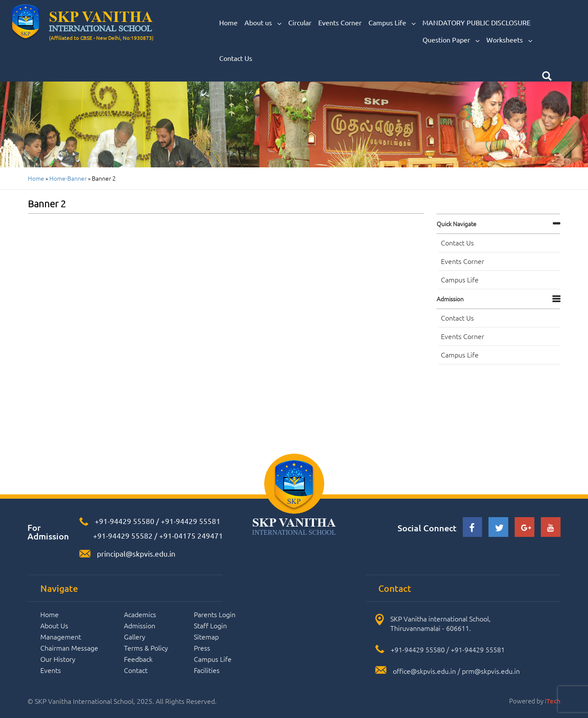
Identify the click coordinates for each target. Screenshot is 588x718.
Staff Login (210, 625)
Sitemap (206, 636)
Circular (300, 22)
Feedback (138, 659)
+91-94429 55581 (191, 521)
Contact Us (236, 58)
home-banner (68, 178)
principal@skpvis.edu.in (136, 553)
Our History (58, 659)
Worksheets (509, 40)
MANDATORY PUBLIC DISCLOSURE (476, 22)
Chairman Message (69, 648)
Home (228, 22)
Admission (450, 299)
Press (202, 648)
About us (263, 23)
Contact (136, 670)
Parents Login (215, 614)
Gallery (135, 636)
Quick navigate (457, 224)
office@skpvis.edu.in (424, 671)
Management (61, 636)
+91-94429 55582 (122, 535)
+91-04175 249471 (191, 535)
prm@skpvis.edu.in (491, 671)
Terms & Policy (146, 648)
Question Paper (451, 40)
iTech (553, 701)
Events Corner (340, 22)
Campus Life (392, 23)
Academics (140, 614)
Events (51, 670)
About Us (54, 625)
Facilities (207, 670)
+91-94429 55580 (125, 521)
